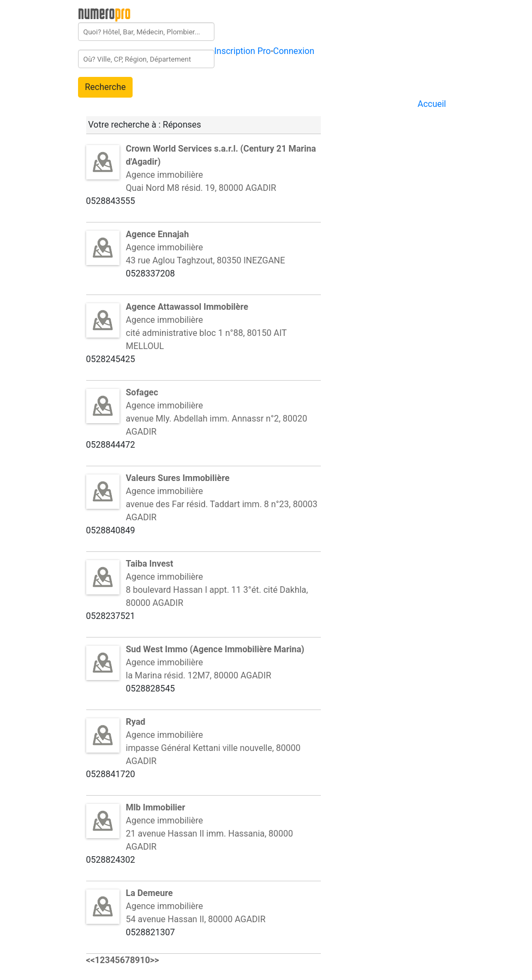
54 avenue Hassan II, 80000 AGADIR (196, 919)
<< (91, 960)
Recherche (106, 87)
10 (145, 960)
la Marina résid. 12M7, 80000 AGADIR (199, 675)
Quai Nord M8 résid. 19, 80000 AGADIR (201, 188)
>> (155, 960)
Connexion (294, 51)
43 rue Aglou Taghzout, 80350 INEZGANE (206, 260)
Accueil (432, 104)
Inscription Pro (243, 51)
